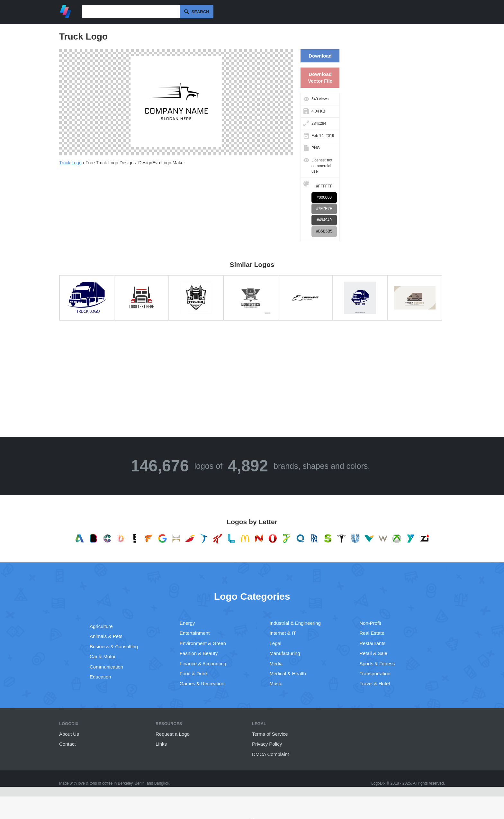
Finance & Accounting (203, 664)
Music (276, 683)
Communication (106, 667)
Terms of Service (270, 734)
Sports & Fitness (377, 664)
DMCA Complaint (270, 754)
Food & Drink (194, 673)
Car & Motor (103, 656)
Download (320, 56)
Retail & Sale (373, 653)
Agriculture (101, 626)
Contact (67, 744)
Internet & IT (283, 633)
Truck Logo (70, 163)
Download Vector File (320, 77)
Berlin (140, 783)
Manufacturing (285, 653)
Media (276, 664)
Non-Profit (370, 623)
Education (100, 677)
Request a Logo (173, 734)
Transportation (375, 673)
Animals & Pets (106, 636)
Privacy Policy (267, 744)
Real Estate (372, 633)
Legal (276, 643)
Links (161, 744)
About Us (69, 734)
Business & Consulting (114, 646)
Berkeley (125, 783)
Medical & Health (288, 673)
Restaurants (372, 643)
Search (200, 12)
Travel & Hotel (374, 683)
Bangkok (162, 783)
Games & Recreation (202, 683)
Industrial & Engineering (295, 623)
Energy (187, 623)
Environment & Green (203, 643)
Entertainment (195, 633)
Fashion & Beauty (199, 653)
